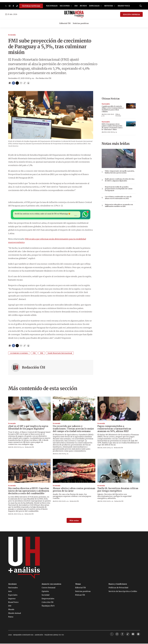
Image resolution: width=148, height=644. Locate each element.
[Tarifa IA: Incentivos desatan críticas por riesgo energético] (119, 471)
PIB (34, 354)
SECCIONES (65, 6)
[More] (71, 6)
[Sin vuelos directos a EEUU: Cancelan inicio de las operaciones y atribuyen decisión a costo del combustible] (29, 471)
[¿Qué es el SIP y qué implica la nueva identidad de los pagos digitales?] (29, 409)
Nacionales (106, 104)
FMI (42, 354)
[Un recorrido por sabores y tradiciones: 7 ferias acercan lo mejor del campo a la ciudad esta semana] (74, 409)
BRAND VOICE (124, 6)
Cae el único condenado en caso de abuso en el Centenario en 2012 (118, 198)
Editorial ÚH (65, 23)
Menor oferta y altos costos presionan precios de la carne (74, 490)
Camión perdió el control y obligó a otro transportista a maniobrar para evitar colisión (113, 109)
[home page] (74, 14)
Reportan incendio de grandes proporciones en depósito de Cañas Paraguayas (119, 189)
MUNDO (83, 6)
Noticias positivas (81, 23)
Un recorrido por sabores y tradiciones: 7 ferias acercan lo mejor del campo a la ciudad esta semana (73, 429)
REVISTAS (109, 6)
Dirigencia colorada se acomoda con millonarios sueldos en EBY (119, 205)
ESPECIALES (94, 6)
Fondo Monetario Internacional (60, 354)
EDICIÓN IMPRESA (131, 14)
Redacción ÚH (34, 368)
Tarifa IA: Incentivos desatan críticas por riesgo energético (118, 490)
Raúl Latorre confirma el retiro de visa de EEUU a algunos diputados (120, 180)
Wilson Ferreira (118, 115)
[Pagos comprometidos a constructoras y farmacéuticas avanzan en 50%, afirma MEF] (119, 409)
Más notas (74, 521)
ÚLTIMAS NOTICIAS (31, 6)
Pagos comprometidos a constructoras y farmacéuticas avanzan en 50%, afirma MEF (114, 429)
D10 (76, 6)
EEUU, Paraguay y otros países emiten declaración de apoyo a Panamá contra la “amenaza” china (112, 127)
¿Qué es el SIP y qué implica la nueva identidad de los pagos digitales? (28, 428)
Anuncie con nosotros (51, 584)
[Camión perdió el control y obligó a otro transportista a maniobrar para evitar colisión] (131, 106)
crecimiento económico (19, 354)
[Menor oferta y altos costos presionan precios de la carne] (74, 471)
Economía (12, 35)
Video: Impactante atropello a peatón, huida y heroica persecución (120, 172)
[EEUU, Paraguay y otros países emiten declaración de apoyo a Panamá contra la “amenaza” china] (131, 124)
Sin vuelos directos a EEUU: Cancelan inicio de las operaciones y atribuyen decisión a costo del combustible (29, 491)
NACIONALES (52, 6)
